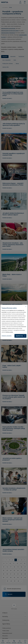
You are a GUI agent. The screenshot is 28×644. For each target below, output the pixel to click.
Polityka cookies (9, 332)
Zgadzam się (20, 336)
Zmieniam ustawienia (6, 336)
